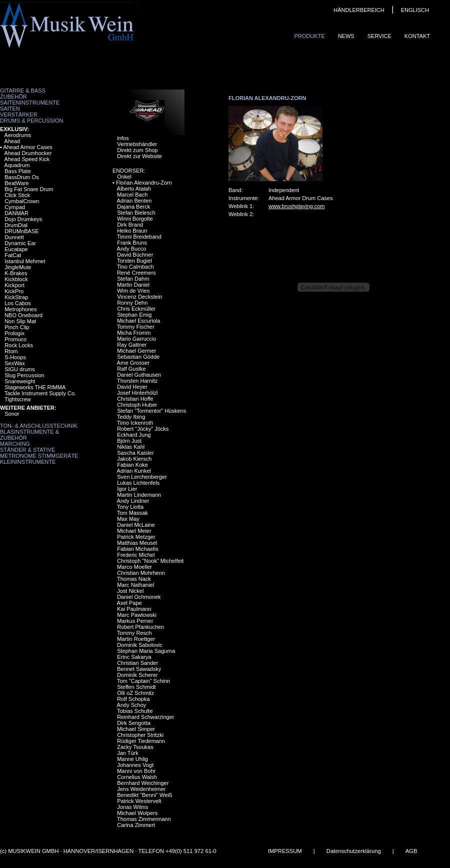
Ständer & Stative (27, 450)
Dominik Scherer (137, 675)
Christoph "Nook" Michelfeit (150, 561)
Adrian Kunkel (134, 471)
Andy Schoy (132, 705)
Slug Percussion (24, 375)
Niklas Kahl (131, 447)
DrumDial (16, 225)
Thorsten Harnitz (137, 381)
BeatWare (17, 183)
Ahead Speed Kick (27, 159)
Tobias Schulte (135, 711)
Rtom (11, 351)
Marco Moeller (134, 567)
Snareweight (20, 381)
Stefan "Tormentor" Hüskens (151, 411)
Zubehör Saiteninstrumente (30, 100)
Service (379, 36)
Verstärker (19, 115)
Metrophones (20, 309)
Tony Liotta (130, 507)
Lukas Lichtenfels (138, 483)
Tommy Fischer (136, 327)
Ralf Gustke (131, 369)
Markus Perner (135, 621)
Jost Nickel (130, 591)
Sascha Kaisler (135, 453)
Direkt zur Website (139, 156)
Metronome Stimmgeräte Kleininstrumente (39, 459)
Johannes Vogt (135, 765)
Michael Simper (136, 729)
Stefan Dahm (133, 279)
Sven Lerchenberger (142, 477)
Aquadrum (17, 165)
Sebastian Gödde (138, 357)
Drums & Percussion (32, 121)
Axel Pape (129, 603)
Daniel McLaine (136, 525)
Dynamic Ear (20, 243)
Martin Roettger (136, 639)
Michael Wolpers (137, 813)
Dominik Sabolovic (139, 645)
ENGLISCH (415, 10)
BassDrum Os (21, 177)
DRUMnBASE (21, 231)
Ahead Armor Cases (27, 147)
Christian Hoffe (135, 399)
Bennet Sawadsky (139, 669)
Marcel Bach (132, 195)
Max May (128, 519)
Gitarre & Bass (23, 91)
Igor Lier (127, 489)
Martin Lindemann (139, 495)
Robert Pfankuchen (140, 627)
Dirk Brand (130, 225)
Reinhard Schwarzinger (145, 717)
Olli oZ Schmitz (135, 693)
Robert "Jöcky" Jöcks (143, 429)
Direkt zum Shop (137, 150)
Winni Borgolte (135, 219)
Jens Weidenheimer (141, 789)
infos (123, 138)
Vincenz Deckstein (139, 297)
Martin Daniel (133, 285)
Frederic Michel (136, 555)
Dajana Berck (133, 207)
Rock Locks (19, 345)
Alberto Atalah (134, 189)
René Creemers (136, 273)
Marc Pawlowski (137, 615)
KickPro (14, 291)
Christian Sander (137, 663)
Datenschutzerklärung (354, 851)
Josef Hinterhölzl (137, 393)
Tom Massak (132, 513)
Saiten (10, 109)
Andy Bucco (132, 249)
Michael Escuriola (138, 321)
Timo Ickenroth (135, 423)
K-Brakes (16, 273)
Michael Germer (136, 351)
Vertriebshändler (137, 144)
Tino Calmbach (135, 267)
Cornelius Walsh (137, 777)
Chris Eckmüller (136, 309)
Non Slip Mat (20, 321)
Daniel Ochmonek (139, 597)
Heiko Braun (132, 231)
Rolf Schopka (133, 699)
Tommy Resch (134, 633)
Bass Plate (18, 171)
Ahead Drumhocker (28, 153)
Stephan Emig (134, 315)
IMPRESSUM (285, 851)
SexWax (15, 363)
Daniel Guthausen (139, 375)
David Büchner (135, 255)
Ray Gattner (132, 345)
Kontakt (417, 36)
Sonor (12, 414)
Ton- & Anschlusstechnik (39, 426)
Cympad (15, 207)
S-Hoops (15, 357)
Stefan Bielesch (136, 213)
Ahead (12, 141)
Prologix (14, 333)
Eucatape (16, 249)
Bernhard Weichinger (143, 783)
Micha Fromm (134, 333)
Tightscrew (18, 399)
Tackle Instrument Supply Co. (40, 393)
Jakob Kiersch (134, 459)
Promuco (15, 339)
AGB (411, 851)
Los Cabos (18, 303)
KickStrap (16, 297)
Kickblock (16, 279)
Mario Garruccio (136, 339)
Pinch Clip (17, 327)
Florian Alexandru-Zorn (144, 183)
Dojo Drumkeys (23, 219)
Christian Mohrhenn (141, 573)
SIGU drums (20, 369)
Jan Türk (128, 753)
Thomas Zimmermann (144, 819)
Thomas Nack (134, 579)
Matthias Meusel (137, 543)
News (346, 36)
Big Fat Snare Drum (29, 189)
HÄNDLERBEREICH (359, 10)
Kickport (14, 285)
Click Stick (17, 195)
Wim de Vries (133, 291)
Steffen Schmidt (136, 687)
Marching (15, 444)
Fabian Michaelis (138, 549)
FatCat (13, 255)
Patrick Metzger (136, 537)
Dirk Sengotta (134, 723)
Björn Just (129, 441)
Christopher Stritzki (140, 735)
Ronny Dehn (132, 303)
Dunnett (14, 237)
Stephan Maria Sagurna (146, 651)
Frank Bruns (132, 243)
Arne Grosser (133, 363)
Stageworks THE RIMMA (35, 387)
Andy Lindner (133, 501)
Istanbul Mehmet (25, 261)
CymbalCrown (22, 201)
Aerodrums (18, 135)
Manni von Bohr (136, 771)
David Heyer (132, 387)
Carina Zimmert (136, 825)
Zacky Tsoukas (135, 747)
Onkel (124, 177)
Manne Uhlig (132, 759)
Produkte (309, 36)
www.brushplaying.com (297, 206)
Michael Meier (134, 531)
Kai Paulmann (134, 609)
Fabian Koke (132, 465)
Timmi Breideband (139, 237)
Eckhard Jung (134, 435)
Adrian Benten (134, 201)
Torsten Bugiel (134, 261)
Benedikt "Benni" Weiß (144, 795)
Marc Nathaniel (135, 585)
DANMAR (16, 213)
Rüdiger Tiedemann (141, 741)
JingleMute (18, 267)
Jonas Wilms (132, 807)
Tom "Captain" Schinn (143, 681)
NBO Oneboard (23, 315)
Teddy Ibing (131, 417)
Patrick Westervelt (139, 801)
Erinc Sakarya (134, 657)
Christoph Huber (137, 405)
